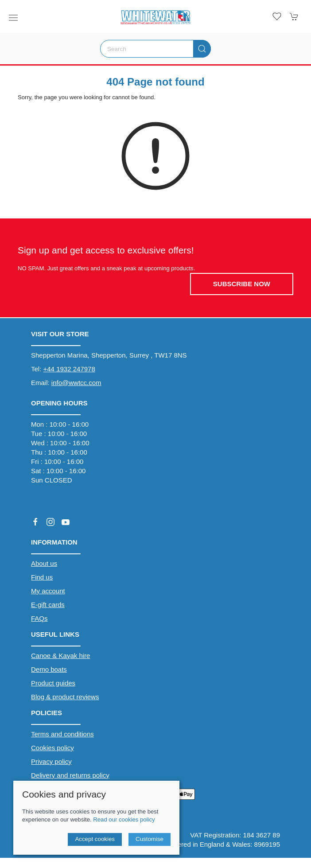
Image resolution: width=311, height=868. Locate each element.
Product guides (53, 683)
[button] (13, 18)
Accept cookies (95, 839)
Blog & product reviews (65, 697)
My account (48, 591)
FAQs (39, 618)
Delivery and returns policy (70, 775)
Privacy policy (51, 761)
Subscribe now (242, 284)
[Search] (155, 49)
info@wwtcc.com (76, 383)
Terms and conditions (62, 734)
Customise (150, 839)
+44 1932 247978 (69, 369)
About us (44, 563)
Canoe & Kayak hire (60, 656)
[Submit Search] (202, 49)
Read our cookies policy (124, 819)
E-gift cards (48, 605)
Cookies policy (52, 748)
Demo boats (49, 669)
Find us (42, 577)
